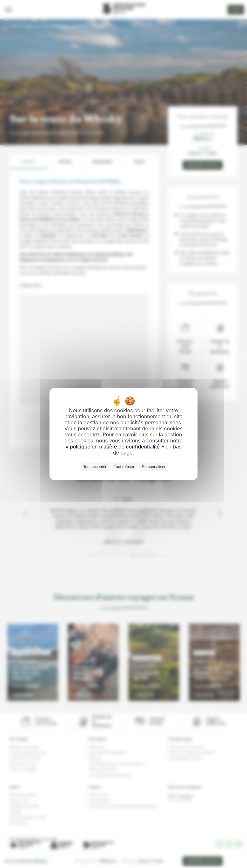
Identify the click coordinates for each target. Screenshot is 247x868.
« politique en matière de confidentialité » (115, 447)
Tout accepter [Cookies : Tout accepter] (95, 467)
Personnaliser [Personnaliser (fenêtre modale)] (154, 467)
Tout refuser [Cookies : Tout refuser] (124, 467)
